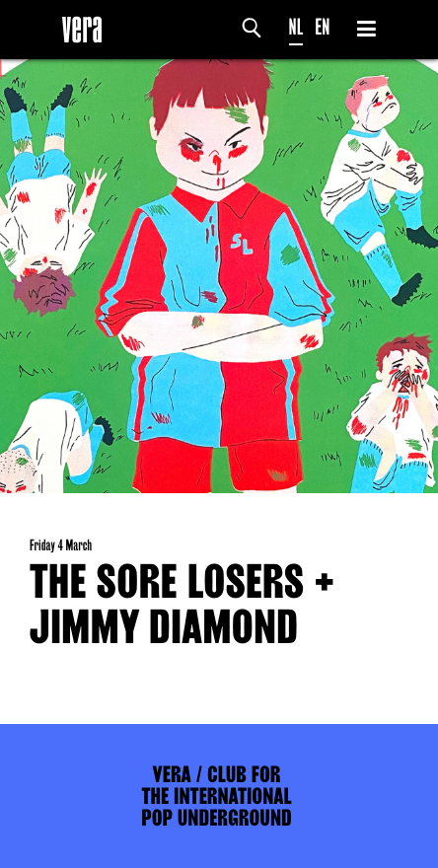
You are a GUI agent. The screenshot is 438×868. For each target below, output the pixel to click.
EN (322, 27)
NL (296, 27)
